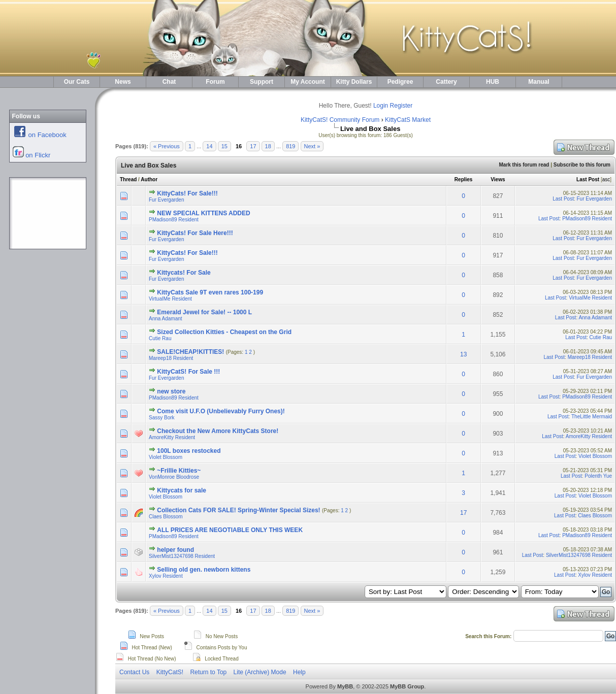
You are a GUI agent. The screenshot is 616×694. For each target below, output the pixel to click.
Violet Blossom (166, 457)
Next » (312, 146)
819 (290, 146)
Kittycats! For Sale (184, 273)
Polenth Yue (598, 476)
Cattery (446, 82)
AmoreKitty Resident (172, 437)
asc (606, 179)
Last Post (588, 179)
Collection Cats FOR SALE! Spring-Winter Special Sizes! (238, 510)
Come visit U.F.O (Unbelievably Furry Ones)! (221, 411)
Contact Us (134, 672)
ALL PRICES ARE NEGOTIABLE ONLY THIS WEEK (230, 530)
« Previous (167, 146)
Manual (539, 82)
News (123, 82)
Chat (169, 82)
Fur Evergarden (166, 200)
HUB (493, 82)
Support (262, 82)
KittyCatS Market (408, 120)
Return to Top (208, 672)
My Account (308, 82)
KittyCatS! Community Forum (340, 120)
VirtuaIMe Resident (170, 299)
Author (149, 179)
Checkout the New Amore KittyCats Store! (218, 431)
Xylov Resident (166, 576)
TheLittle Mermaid (592, 417)
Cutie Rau (160, 338)
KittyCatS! (170, 672)
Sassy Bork (162, 418)
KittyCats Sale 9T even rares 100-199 (210, 292)
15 (224, 146)
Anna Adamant (166, 319)
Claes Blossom (166, 517)
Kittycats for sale (182, 490)
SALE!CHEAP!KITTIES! (190, 352)
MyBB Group (407, 686)
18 (268, 146)
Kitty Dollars (354, 82)
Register (401, 106)
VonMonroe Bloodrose (174, 477)
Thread (128, 179)
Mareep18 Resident (171, 358)
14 (209, 146)
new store (171, 391)
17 (253, 146)
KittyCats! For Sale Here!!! (195, 233)
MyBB (345, 686)
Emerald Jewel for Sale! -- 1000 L (204, 312)
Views (498, 179)
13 (463, 354)
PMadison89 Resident (174, 220)
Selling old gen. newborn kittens (204, 570)
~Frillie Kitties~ (179, 471)
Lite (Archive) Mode (260, 672)
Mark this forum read (524, 165)
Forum (215, 82)
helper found (175, 550)
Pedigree (400, 82)
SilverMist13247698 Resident (182, 556)
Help (299, 672)
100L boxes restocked (189, 451)
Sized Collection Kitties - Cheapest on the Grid (224, 332)
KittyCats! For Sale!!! (187, 193)
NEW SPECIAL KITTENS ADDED (203, 213)
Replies (464, 179)
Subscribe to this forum (582, 165)
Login (381, 106)
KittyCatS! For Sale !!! (188, 372)
